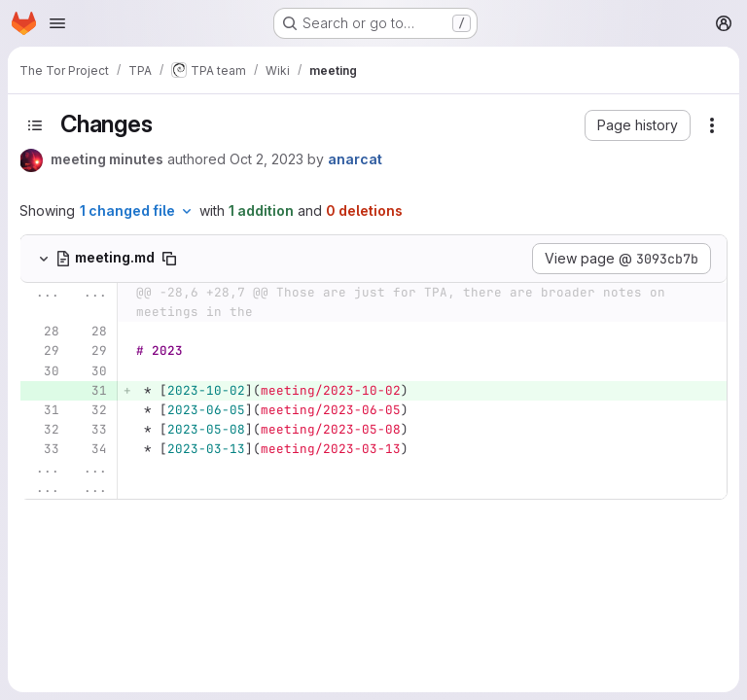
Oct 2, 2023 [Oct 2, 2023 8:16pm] (267, 159)
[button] (638, 125)
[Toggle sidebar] (35, 125)
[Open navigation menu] (57, 23)
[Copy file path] (169, 259)
